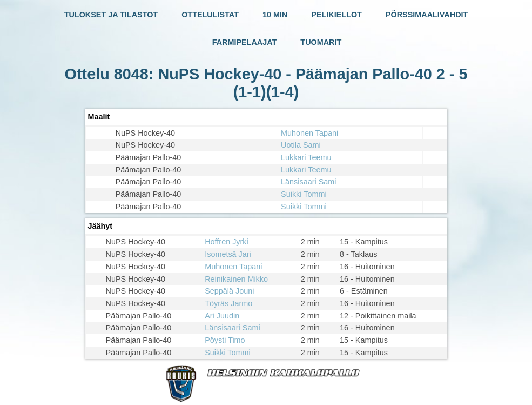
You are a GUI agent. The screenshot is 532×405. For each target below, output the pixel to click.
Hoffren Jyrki (227, 242)
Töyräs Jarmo (228, 303)
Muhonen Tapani (309, 133)
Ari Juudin (222, 316)
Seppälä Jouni (229, 291)
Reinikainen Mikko (236, 279)
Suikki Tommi (304, 194)
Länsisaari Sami (308, 182)
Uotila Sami (301, 145)
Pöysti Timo (225, 340)
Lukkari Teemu (306, 157)
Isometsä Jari (228, 254)
